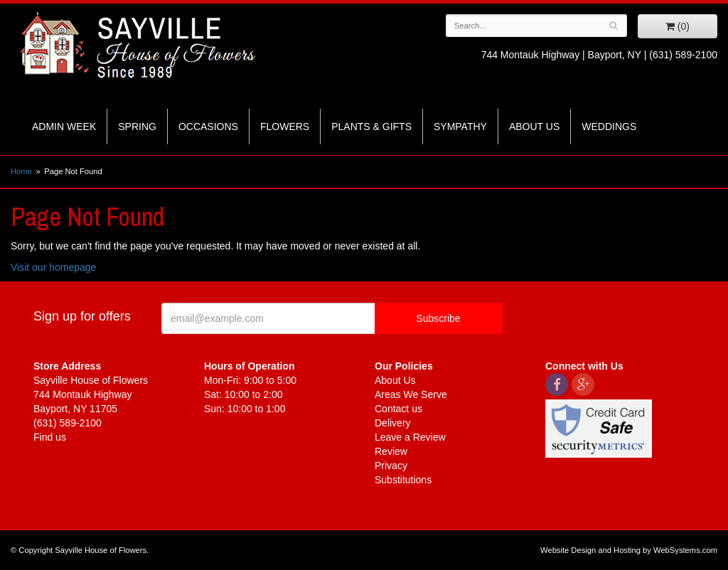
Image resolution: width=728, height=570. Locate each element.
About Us (534, 127)
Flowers (285, 127)
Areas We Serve (411, 394)
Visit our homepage (53, 267)
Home (21, 171)
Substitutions (403, 480)
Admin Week (64, 127)
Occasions (208, 127)
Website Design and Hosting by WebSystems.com (629, 550)
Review (391, 451)
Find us (50, 437)
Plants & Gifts (371, 127)
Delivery (393, 423)
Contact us (398, 409)
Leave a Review (410, 437)
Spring (137, 127)
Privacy (391, 466)
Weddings (609, 127)
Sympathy (460, 127)
